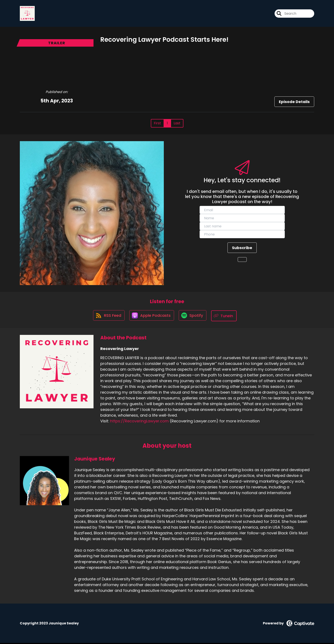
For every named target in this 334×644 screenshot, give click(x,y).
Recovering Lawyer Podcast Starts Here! (164, 40)
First (157, 124)
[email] (242, 211)
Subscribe (242, 249)
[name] (242, 219)
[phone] (242, 235)
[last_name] (242, 227)
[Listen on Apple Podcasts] (151, 317)
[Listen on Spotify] (193, 317)
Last (177, 124)
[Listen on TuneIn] (225, 317)
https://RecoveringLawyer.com (139, 422)
